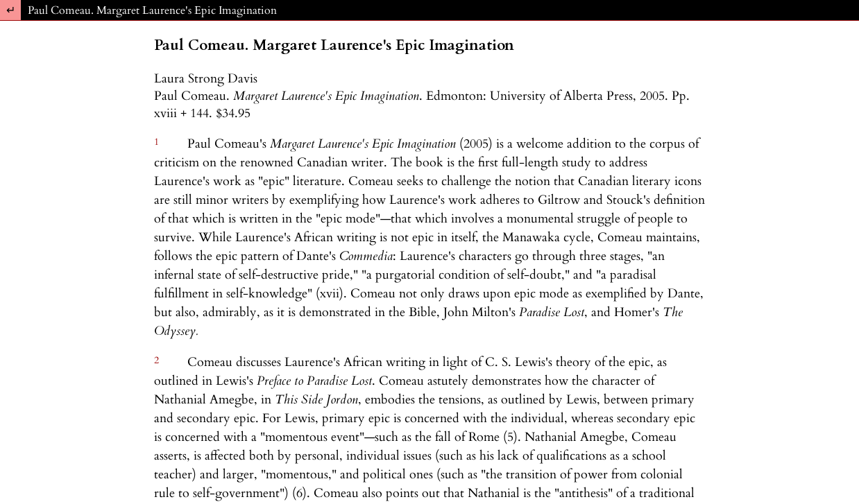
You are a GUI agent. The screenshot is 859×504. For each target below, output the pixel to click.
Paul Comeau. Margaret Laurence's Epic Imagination (152, 10)
